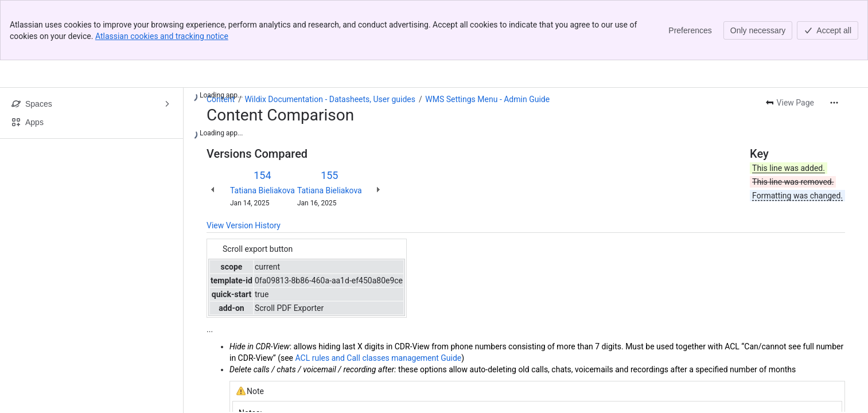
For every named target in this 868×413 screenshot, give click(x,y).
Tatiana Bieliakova (262, 190)
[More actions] (834, 103)
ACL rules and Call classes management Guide (378, 358)
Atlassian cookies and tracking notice (162, 36)
